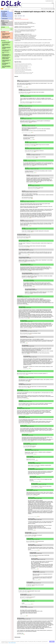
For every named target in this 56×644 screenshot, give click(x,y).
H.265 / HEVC (20, 16)
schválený (22, 34)
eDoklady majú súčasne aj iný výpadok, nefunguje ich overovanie (6, 61)
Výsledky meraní (5, 16)
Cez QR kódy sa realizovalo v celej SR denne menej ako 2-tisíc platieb (6, 48)
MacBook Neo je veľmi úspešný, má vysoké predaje (21, 66)
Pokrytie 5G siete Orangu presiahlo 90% (20, 71)
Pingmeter (4, 23)
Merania (7, 22)
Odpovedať (18, 87)
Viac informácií (12, 643)
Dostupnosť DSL (5, 14)
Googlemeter (4, 25)
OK (52, 642)
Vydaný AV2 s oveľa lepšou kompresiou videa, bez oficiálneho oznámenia (6, 58)
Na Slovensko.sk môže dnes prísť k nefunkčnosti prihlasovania (6, 64)
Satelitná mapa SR (5, 18)
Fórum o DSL (4, 15)
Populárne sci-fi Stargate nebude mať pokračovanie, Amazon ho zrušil (23, 65)
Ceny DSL (4, 13)
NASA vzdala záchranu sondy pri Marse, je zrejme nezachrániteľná (23, 64)
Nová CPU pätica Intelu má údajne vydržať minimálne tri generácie (6, 67)
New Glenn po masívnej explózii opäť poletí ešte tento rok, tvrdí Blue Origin (6, 55)
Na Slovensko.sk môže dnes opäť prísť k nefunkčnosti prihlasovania (23, 70)
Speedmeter (4, 22)
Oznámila (16, 27)
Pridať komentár (17, 637)
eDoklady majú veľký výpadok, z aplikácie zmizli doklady (6, 45)
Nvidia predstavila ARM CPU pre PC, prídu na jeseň (6, 50)
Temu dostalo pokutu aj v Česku (6, 52)
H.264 (24, 16)
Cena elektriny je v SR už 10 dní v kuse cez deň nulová (6, 42)
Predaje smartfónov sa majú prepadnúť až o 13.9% (21, 68)
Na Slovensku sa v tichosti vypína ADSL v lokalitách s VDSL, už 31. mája (6, 37)
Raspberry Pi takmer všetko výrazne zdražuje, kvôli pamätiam (6, 34)
